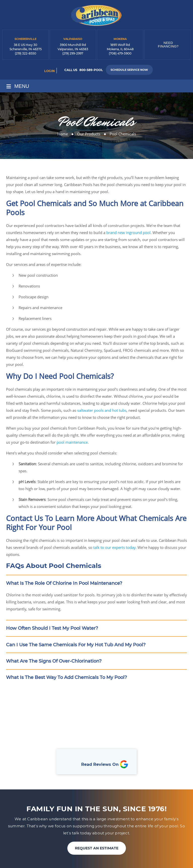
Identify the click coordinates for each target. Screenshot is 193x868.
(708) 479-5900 (120, 53)
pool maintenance (72, 442)
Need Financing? (168, 45)
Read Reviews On (105, 765)
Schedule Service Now (129, 70)
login (50, 71)
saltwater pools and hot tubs (102, 410)
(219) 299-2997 (73, 53)
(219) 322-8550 (26, 53)
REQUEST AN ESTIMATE (97, 849)
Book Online (96, 730)
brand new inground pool (128, 233)
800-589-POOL (91, 70)
